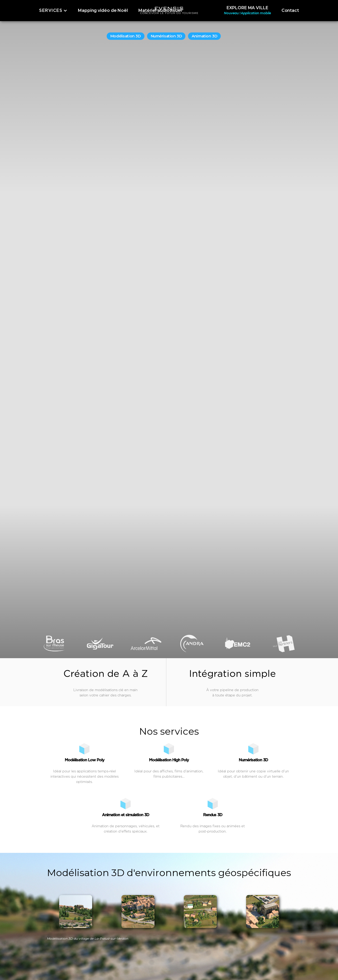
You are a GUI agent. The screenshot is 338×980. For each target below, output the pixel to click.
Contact (290, 10)
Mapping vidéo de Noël (103, 10)
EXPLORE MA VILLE (247, 11)
